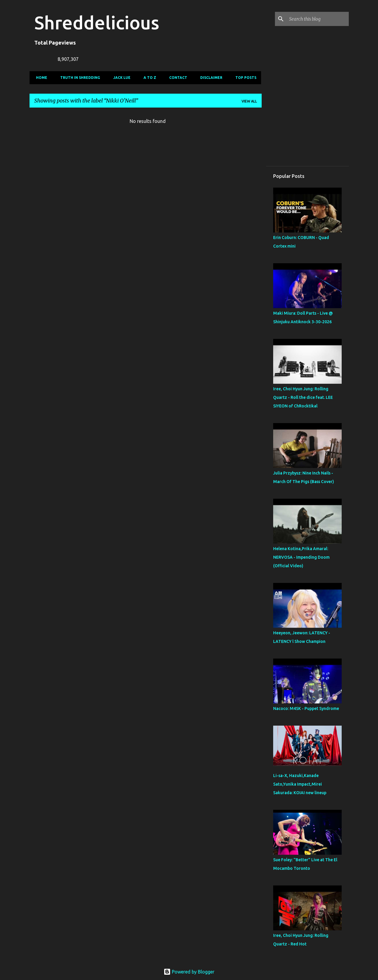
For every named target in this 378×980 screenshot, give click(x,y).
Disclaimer (210, 78)
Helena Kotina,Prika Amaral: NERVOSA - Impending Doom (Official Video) (301, 557)
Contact (176, 78)
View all (249, 101)
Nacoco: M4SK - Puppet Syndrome (306, 708)
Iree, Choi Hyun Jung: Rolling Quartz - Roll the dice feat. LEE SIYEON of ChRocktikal (303, 397)
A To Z (148, 78)
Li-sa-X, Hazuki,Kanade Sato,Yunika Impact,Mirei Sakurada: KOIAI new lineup (300, 784)
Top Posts (244, 78)
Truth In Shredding (78, 78)
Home (40, 78)
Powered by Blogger (189, 972)
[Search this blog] (318, 19)
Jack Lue (120, 78)
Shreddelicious (97, 22)
